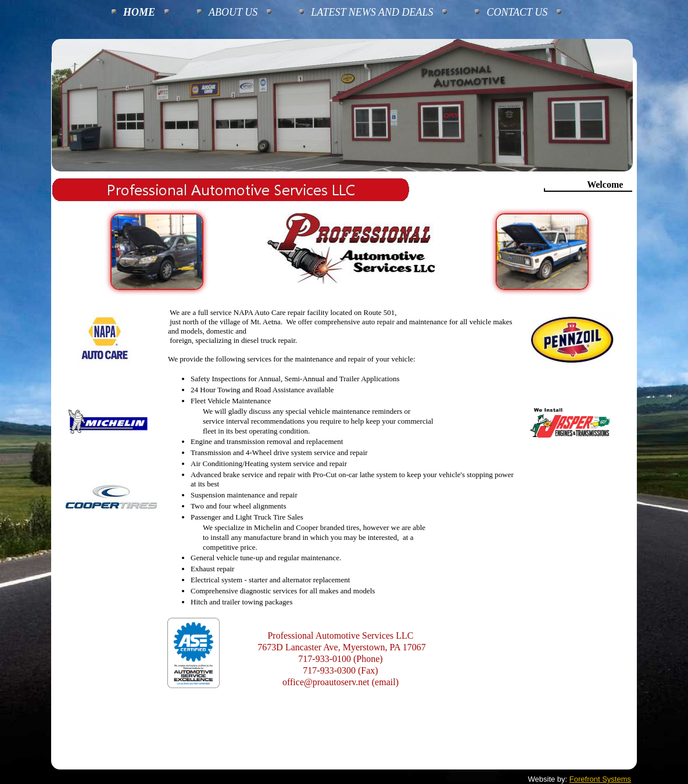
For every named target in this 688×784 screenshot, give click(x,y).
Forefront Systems (600, 779)
